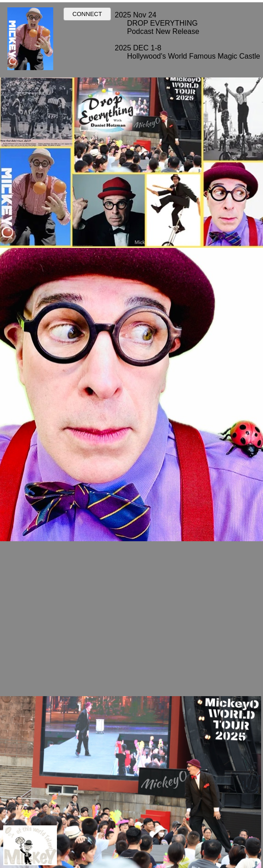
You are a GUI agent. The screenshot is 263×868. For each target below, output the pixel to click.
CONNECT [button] (87, 14)
